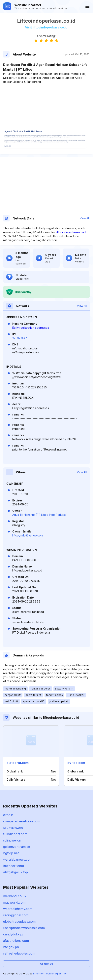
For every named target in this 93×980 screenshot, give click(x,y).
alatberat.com (18, 763)
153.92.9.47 (20, 338)
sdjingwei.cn (12, 840)
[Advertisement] (46, 96)
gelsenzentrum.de (17, 847)
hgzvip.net (11, 853)
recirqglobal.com (16, 915)
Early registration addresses (31, 328)
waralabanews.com (18, 859)
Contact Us (47, 964)
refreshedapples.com (19, 953)
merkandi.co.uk (15, 896)
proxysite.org (13, 828)
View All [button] (85, 218)
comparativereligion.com (22, 821)
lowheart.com (14, 866)
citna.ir (8, 815)
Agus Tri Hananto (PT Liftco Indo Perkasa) (40, 515)
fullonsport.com (15, 834)
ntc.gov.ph (11, 947)
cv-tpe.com (76, 763)
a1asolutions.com (16, 941)
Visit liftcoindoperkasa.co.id (46, 27)
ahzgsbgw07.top (15, 872)
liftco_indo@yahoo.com (28, 535)
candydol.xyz (13, 934)
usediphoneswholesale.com (24, 928)
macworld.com (14, 902)
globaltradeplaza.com (19, 921)
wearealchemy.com (18, 909)
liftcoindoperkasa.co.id (71, 232)
